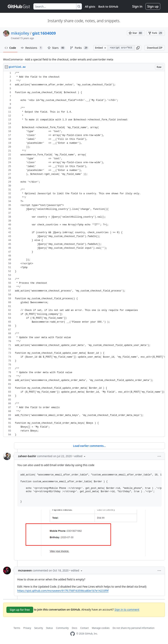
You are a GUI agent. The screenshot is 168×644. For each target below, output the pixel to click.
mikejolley (20, 33)
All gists (90, 7)
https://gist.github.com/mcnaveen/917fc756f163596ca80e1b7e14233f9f (63, 591)
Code (10, 48)
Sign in (137, 6)
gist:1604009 (44, 33)
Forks (79, 48)
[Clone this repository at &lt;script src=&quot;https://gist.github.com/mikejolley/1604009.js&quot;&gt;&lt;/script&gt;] (121, 48)
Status (49, 628)
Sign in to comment (127, 609)
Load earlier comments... (89, 446)
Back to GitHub (108, 7)
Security (39, 628)
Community (62, 628)
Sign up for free (20, 610)
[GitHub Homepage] (73, 634)
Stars (57, 48)
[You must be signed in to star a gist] (136, 33)
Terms (17, 628)
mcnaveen (25, 570)
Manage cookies (101, 628)
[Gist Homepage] (19, 6)
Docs (74, 628)
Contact (84, 628)
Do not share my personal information (134, 628)
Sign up (153, 6)
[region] (84, 254)
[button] (138, 48)
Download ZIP (155, 48)
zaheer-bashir (27, 456)
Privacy (27, 628)
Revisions (32, 48)
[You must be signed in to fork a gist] (156, 33)
